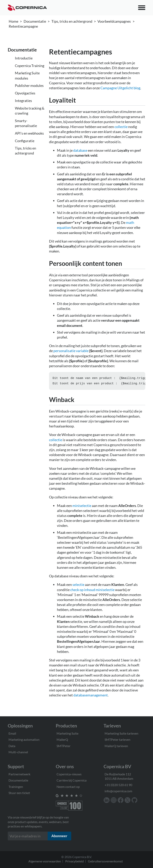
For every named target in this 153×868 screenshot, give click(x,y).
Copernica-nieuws (69, 774)
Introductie (24, 58)
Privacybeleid (75, 861)
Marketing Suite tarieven (121, 733)
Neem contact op (68, 787)
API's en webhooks (29, 133)
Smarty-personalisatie (26, 123)
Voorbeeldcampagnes (114, 21)
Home (13, 21)
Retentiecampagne (23, 26)
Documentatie (35, 21)
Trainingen (16, 787)
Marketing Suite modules (27, 75)
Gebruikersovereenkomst (105, 861)
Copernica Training (30, 66)
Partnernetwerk (19, 774)
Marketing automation (24, 740)
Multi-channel (18, 752)
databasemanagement (91, 696)
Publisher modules (29, 85)
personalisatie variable (71, 351)
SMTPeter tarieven (117, 740)
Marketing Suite (67, 733)
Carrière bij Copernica (72, 780)
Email (12, 733)
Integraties (23, 101)
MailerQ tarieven (116, 746)
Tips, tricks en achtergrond (72, 21)
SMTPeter (64, 746)
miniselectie (82, 506)
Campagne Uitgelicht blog (120, 88)
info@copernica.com (118, 791)
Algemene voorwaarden (45, 861)
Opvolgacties (25, 93)
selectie (78, 585)
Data (12, 746)
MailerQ (62, 740)
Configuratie (25, 141)
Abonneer (59, 836)
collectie (121, 127)
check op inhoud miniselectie (92, 590)
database (80, 150)
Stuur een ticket (19, 793)
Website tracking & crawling (30, 111)
